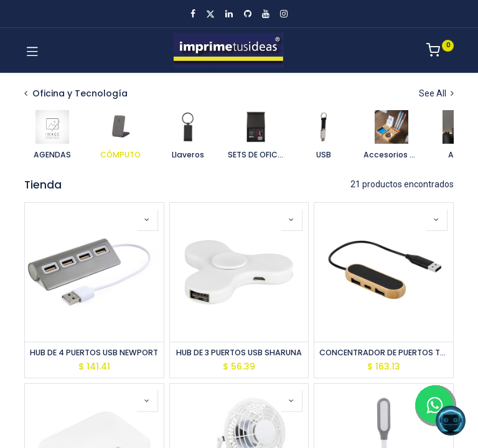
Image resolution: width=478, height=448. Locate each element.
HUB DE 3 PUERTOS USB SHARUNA (239, 352)
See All (436, 93)
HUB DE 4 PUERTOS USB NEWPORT (94, 352)
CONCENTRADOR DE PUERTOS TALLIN (384, 352)
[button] (147, 220)
